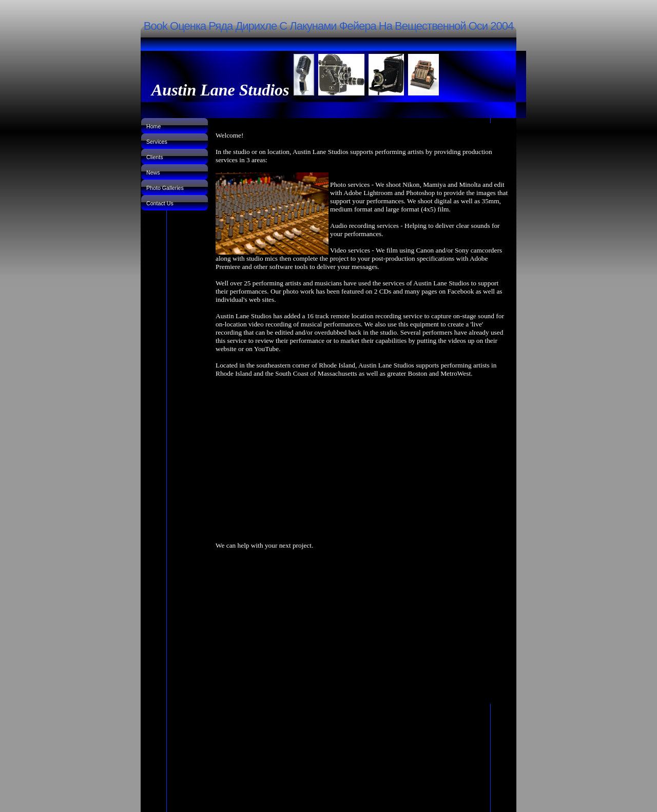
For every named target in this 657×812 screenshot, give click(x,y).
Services (157, 142)
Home (153, 126)
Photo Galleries (165, 188)
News (153, 172)
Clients (155, 157)
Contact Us (160, 203)
